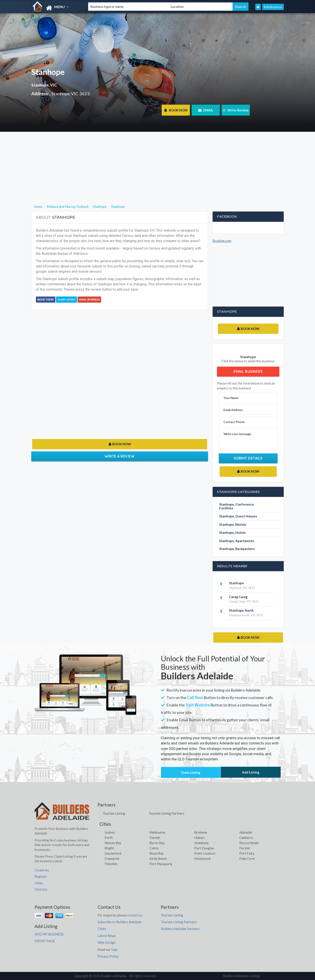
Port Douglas (204, 848)
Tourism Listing (114, 813)
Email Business (89, 300)
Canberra (246, 838)
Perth (109, 838)
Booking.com (222, 241)
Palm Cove (247, 859)
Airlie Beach (158, 859)
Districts (41, 889)
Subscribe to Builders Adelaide (120, 922)
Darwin (155, 838)
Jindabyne (201, 843)
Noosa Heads (249, 843)
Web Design (107, 942)
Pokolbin (111, 864)
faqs (115, 949)
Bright (109, 848)
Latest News (107, 936)
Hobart (199, 838)
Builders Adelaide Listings (242, 976)
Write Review (236, 110)
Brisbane (201, 832)
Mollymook (202, 859)
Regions (41, 876)
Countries (42, 870)
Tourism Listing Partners (166, 813)
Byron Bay (157, 843)
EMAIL (206, 110)
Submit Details (248, 458)
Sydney (110, 832)
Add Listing (251, 772)
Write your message (237, 434)
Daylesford (113, 853)
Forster (245, 848)
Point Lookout (205, 853)
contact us (135, 915)
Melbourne (157, 832)
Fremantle (112, 859)
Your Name (231, 398)
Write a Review (120, 456)
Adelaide (246, 832)
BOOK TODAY (46, 300)
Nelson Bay (113, 843)
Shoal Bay (157, 853)
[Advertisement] (158, 173)
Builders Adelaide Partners (180, 929)
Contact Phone (234, 422)
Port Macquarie (161, 864)
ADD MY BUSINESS (49, 934)
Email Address (233, 410)
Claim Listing (66, 300)
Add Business (273, 7)
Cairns (154, 848)
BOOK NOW (176, 110)
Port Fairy (247, 853)
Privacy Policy (108, 956)
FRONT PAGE (45, 941)
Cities (39, 883)
